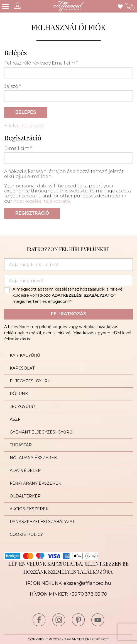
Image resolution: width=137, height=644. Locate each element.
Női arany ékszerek (33, 458)
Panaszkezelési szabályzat (42, 522)
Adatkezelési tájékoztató (42, 201)
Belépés (26, 112)
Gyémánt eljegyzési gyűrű (41, 432)
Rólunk (19, 394)
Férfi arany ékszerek (35, 483)
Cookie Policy (26, 534)
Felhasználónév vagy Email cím (41, 63)
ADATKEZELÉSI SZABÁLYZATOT (84, 295)
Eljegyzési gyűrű (30, 381)
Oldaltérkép (25, 496)
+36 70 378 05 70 (88, 594)
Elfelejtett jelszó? (24, 126)
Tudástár (21, 445)
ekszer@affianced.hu (87, 583)
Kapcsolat (22, 368)
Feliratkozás (69, 314)
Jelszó (12, 86)
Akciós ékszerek (29, 509)
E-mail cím (18, 148)
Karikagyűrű (25, 355)
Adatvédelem (26, 470)
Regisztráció (32, 213)
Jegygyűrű (22, 407)
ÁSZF (15, 419)
